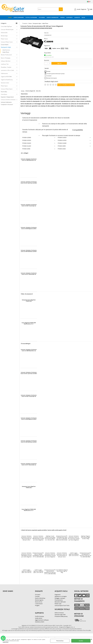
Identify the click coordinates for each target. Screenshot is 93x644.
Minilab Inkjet (4, 36)
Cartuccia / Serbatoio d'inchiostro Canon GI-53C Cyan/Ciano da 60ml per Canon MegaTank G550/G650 (29, 182)
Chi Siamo (42, 17)
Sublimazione (4, 73)
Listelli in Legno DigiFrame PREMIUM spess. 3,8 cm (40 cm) (38, 571)
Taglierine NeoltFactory (7, 80)
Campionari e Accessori (7, 104)
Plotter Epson (4, 86)
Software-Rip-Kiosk (6, 61)
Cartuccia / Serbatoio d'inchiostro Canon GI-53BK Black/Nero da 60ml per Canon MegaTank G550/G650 (29, 160)
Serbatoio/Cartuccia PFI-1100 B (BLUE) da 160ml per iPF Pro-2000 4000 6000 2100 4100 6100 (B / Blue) (62, 538)
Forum (62, 17)
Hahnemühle (4, 33)
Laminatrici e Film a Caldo (7, 70)
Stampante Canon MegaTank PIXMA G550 (29, 300)
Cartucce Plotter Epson (7, 89)
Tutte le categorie (31, 17)
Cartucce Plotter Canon (7, 42)
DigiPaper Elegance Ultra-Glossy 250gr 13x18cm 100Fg (86, 537)
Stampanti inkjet (6, 47)
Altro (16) (38, 91)
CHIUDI (92, 639)
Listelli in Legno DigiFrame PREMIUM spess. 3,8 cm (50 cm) (26, 571)
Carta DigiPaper (19, 17)
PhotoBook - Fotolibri (6, 67)
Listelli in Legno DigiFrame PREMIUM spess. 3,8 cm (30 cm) (74, 554)
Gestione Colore (5, 83)
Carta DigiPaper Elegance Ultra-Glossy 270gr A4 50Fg (62, 571)
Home (10, 17)
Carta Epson (4, 94)
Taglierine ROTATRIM (6, 77)
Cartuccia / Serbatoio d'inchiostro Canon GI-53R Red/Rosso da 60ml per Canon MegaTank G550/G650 (29, 251)
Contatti (77, 17)
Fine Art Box (4, 92)
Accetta (81, 641)
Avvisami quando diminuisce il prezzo (56, 74)
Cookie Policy (6, 642)
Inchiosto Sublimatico (6, 102)
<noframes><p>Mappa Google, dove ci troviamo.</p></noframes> (16, 603)
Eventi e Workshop (53, 17)
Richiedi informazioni (52, 78)
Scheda (23, 91)
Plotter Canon (4, 39)
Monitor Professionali (6, 55)
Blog (83, 17)
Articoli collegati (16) (30, 91)
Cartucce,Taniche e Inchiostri (8, 100)
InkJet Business (6, 50)
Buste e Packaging (6, 58)
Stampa (49, 71)
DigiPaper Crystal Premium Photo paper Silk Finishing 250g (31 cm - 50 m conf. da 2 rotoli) (50, 538)
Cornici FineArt (5, 45)
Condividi (49, 76)
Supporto (69, 17)
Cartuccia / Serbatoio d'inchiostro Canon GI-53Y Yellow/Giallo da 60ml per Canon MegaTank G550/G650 (29, 274)
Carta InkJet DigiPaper (6, 26)
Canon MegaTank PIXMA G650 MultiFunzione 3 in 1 (29, 323)
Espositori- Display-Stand (7, 97)
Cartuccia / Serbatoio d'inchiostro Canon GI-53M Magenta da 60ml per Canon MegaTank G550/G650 (29, 228)
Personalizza (60, 641)
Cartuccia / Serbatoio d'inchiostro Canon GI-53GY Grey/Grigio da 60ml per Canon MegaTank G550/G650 (29, 205)
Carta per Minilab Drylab (7, 29)
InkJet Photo (6, 52)
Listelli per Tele (5, 64)
